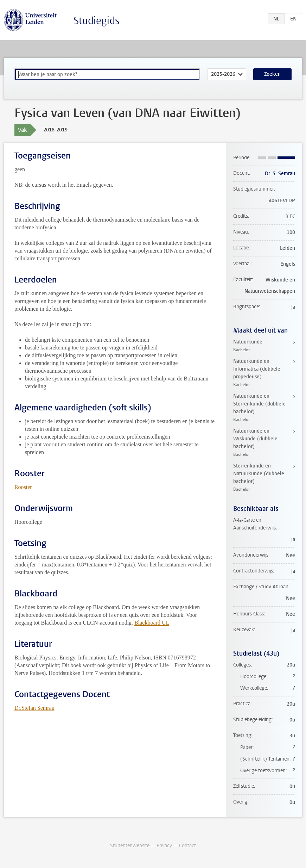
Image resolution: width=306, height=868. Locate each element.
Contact (187, 846)
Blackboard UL (152, 623)
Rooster (23, 487)
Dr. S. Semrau (280, 173)
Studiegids (97, 21)
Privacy (164, 846)
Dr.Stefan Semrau (34, 708)
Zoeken (272, 74)
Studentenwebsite (130, 846)
